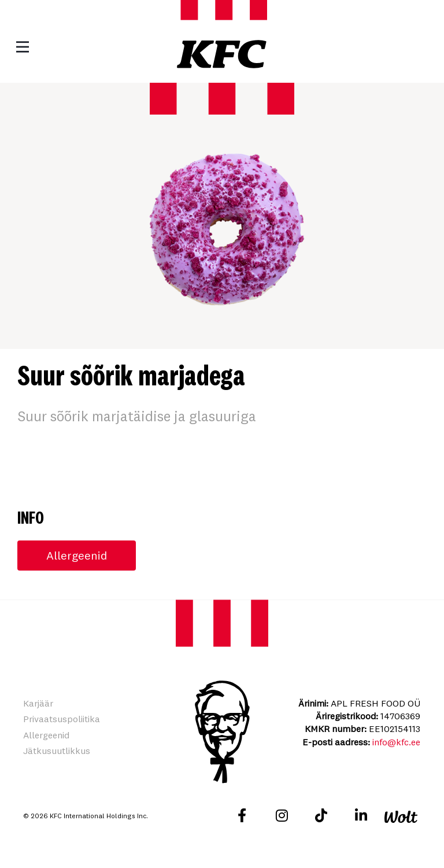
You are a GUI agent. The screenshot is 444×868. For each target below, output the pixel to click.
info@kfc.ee (396, 742)
